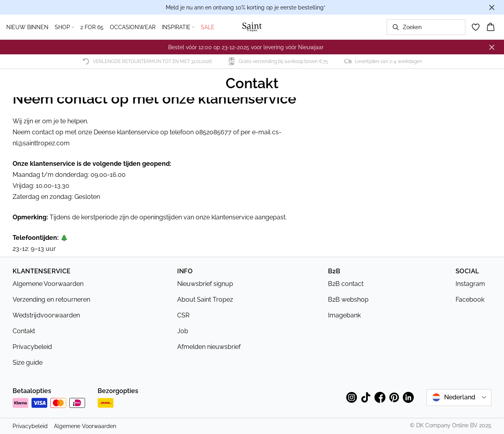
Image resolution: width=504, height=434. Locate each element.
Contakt (24, 331)
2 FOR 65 (92, 27)
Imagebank (344, 315)
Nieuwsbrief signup (205, 284)
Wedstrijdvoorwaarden (46, 315)
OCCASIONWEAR (133, 27)
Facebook (470, 300)
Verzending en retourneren (51, 300)
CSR (183, 315)
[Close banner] (492, 7)
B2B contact (346, 284)
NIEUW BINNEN (27, 27)
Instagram (470, 284)
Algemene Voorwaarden (48, 284)
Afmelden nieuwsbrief (209, 347)
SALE (208, 27)
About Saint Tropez (205, 300)
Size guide (28, 363)
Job (183, 331)
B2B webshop (348, 300)
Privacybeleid (32, 347)
